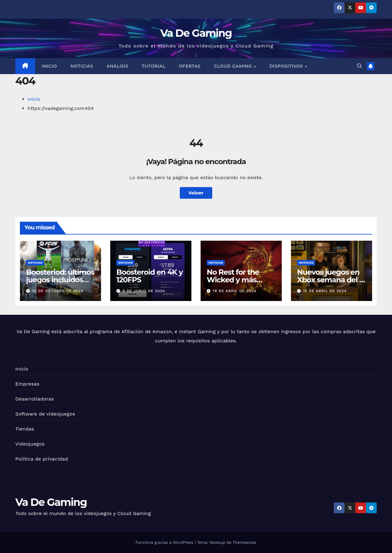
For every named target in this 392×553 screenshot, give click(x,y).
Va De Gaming (196, 33)
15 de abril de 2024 (325, 291)
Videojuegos (30, 444)
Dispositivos (287, 66)
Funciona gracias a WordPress (165, 542)
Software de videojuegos (45, 414)
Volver (196, 193)
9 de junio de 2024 (144, 291)
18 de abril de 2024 (235, 291)
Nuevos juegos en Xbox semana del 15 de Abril (331, 280)
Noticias (82, 66)
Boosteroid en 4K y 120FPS (150, 276)
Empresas (27, 384)
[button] (360, 66)
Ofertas (190, 66)
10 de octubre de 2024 (58, 291)
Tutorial (154, 66)
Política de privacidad (42, 459)
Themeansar (245, 542)
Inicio (50, 66)
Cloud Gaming (234, 66)
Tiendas (25, 429)
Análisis (117, 66)
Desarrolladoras (35, 399)
